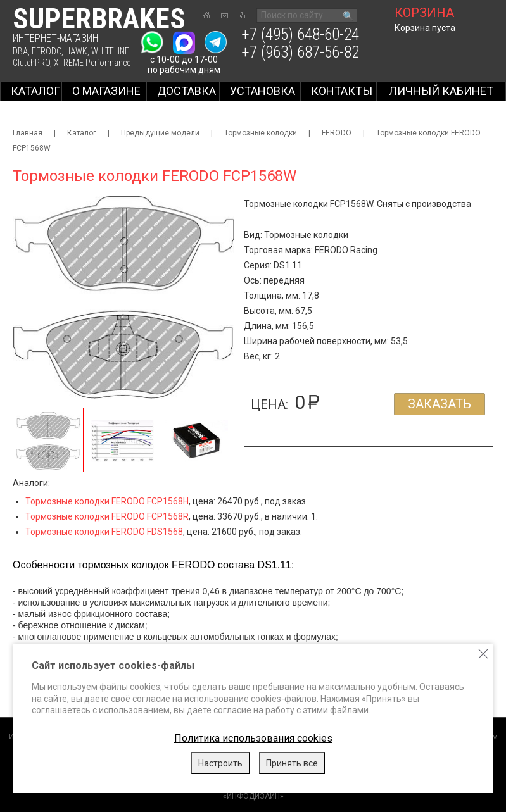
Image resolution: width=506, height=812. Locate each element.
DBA (20, 51)
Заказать (440, 404)
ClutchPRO (31, 63)
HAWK (76, 51)
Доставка (187, 91)
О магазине (106, 91)
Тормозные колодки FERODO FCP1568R (107, 516)
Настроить (220, 763)
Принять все (292, 763)
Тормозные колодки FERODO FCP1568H (107, 501)
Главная (28, 133)
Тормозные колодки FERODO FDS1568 (104, 532)
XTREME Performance (92, 63)
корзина (424, 13)
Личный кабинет (441, 91)
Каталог (35, 91)
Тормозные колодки (261, 133)
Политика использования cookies (253, 738)
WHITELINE (110, 51)
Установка (262, 91)
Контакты (342, 91)
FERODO (47, 51)
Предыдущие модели (160, 133)
